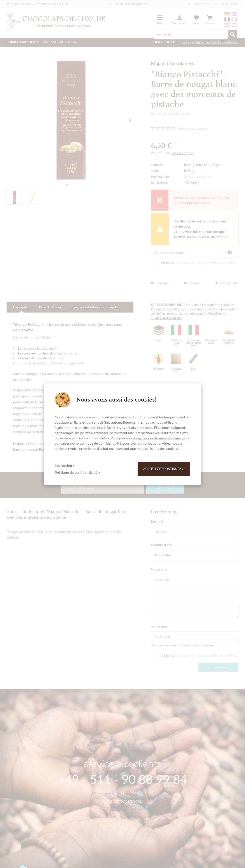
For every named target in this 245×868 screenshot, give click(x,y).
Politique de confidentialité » (77, 472)
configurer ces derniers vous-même (158, 438)
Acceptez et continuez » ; (164, 469)
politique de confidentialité (100, 443)
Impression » (65, 465)
